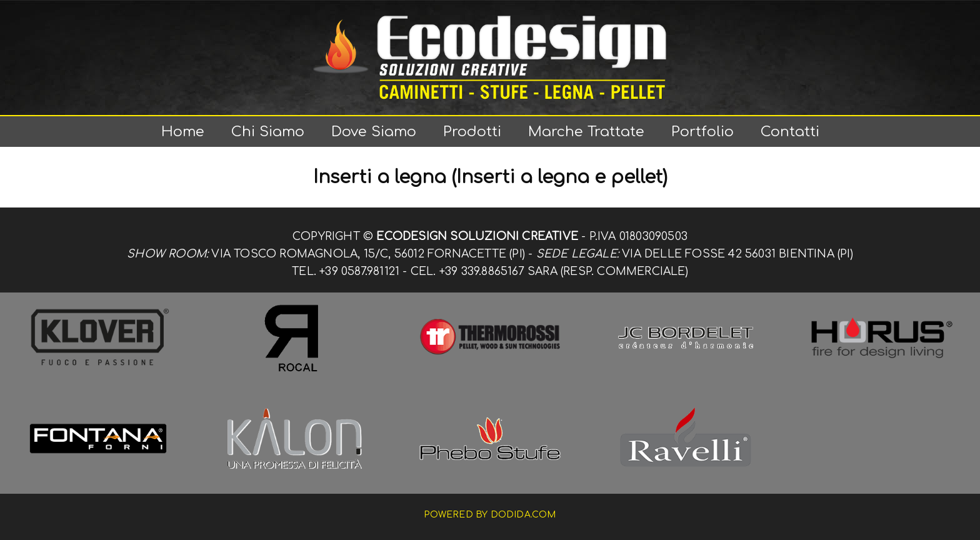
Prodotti (472, 132)
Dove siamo (374, 132)
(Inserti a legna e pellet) (559, 177)
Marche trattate (586, 132)
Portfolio (702, 132)
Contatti (790, 132)
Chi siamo (268, 132)
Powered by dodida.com (490, 515)
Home (183, 132)
